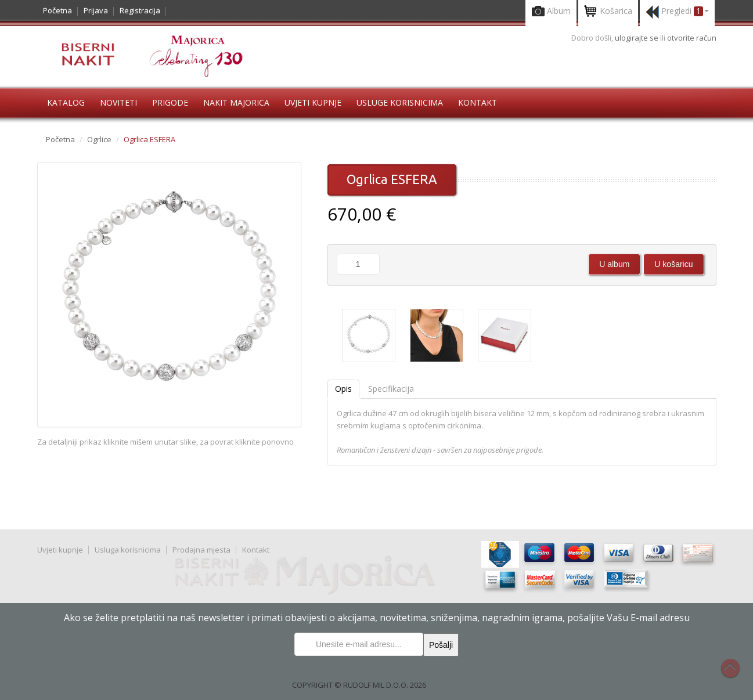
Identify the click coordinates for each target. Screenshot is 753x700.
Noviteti (118, 102)
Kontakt (478, 102)
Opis (343, 389)
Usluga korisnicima (128, 550)
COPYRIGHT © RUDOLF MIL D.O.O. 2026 (359, 685)
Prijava (96, 10)
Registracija (140, 10)
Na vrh (736, 674)
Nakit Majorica (236, 102)
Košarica (608, 12)
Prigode (170, 102)
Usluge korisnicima (400, 102)
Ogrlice (99, 139)
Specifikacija (391, 389)
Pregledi (677, 12)
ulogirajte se (637, 38)
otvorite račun (692, 38)
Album (551, 12)
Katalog (66, 102)
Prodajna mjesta (201, 550)
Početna (57, 10)
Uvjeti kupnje (313, 102)
